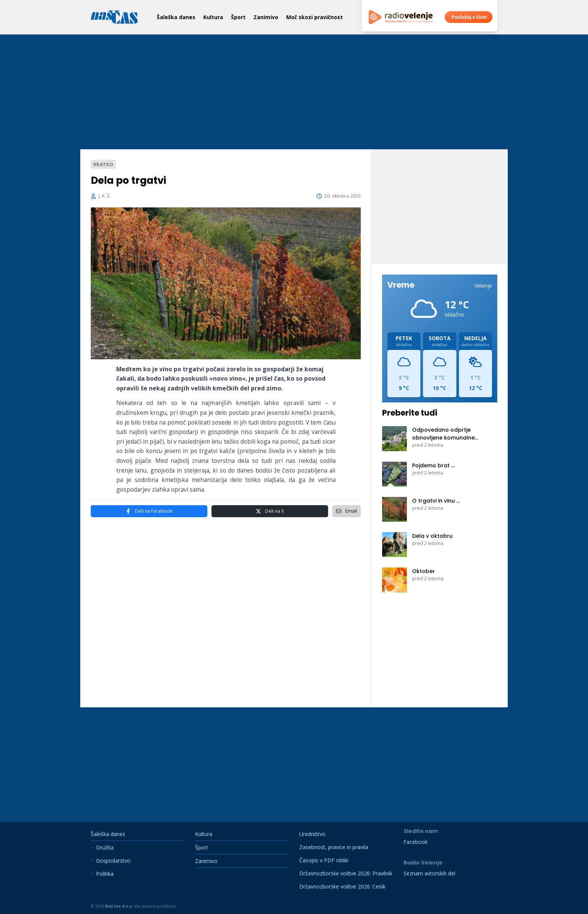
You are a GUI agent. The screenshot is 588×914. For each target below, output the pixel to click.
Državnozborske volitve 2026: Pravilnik (346, 873)
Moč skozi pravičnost (314, 17)
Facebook (149, 511)
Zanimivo (266, 17)
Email (346, 511)
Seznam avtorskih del (429, 873)
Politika (105, 874)
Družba (105, 847)
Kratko (103, 164)
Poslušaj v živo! (469, 17)
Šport (238, 17)
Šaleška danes (176, 17)
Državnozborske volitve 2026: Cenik (342, 886)
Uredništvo (312, 834)
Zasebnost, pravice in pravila (334, 847)
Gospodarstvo (113, 861)
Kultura (213, 17)
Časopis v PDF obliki (324, 860)
